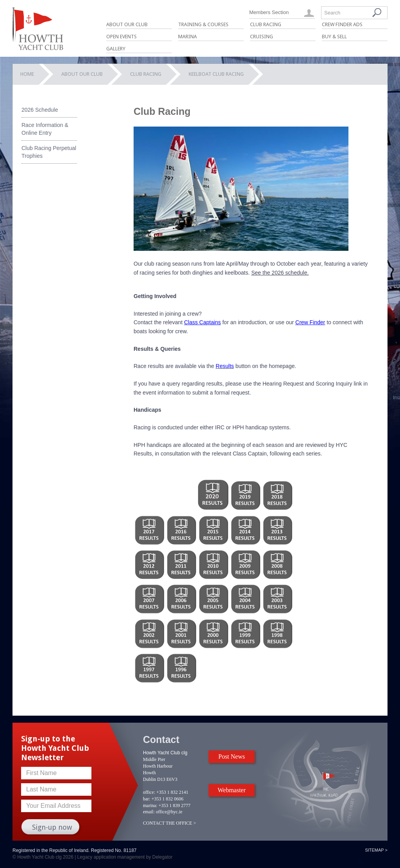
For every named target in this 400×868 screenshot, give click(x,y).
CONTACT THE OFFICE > (170, 823)
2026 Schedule (40, 110)
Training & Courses (203, 24)
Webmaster (232, 790)
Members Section (269, 12)
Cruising (262, 37)
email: (149, 812)
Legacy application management (111, 857)
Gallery (116, 49)
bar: (147, 799)
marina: (150, 805)
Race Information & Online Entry (45, 129)
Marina (187, 37)
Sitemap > (376, 850)
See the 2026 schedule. (280, 273)
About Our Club (127, 24)
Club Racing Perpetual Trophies (49, 152)
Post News (232, 756)
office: (149, 792)
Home (27, 74)
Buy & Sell (334, 37)
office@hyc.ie (169, 812)
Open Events (121, 37)
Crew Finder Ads (342, 24)
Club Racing (266, 24)
